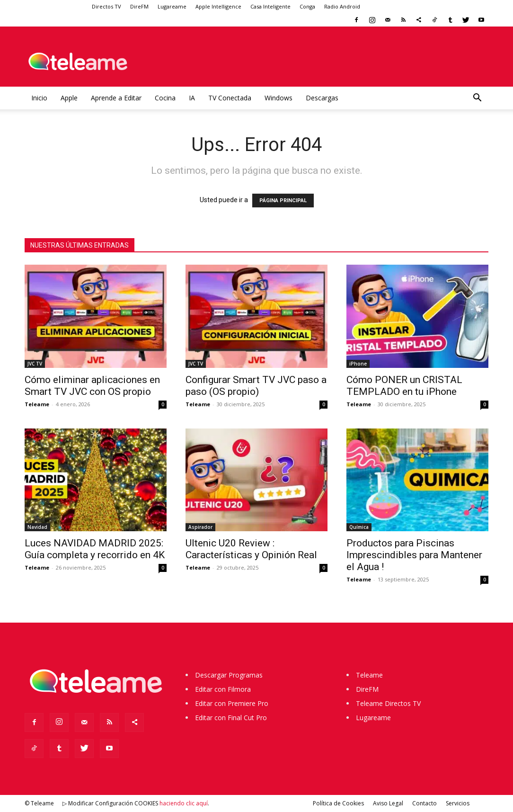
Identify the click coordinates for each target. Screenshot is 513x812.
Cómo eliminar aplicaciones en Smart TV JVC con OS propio (92, 386)
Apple (69, 98)
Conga (307, 6)
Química (359, 527)
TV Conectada (230, 98)
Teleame (37, 404)
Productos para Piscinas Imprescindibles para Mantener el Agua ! (414, 555)
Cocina (165, 98)
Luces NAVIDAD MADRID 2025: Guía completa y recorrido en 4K (95, 549)
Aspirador (200, 527)
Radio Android (342, 6)
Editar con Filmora (223, 689)
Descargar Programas (229, 675)
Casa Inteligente (270, 6)
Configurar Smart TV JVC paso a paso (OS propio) (256, 386)
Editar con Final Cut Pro (231, 718)
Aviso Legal (388, 803)
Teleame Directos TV (388, 703)
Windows (279, 98)
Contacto (425, 803)
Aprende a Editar (116, 98)
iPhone (358, 364)
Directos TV (106, 6)
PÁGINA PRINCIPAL (283, 201)
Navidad (37, 527)
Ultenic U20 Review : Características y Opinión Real (251, 549)
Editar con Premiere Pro (232, 703)
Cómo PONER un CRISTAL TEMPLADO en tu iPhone (404, 386)
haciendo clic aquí (184, 803)
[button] (477, 99)
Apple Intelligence (218, 6)
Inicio (39, 98)
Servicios (458, 803)
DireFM (139, 6)
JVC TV (35, 364)
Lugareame (172, 6)
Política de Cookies (338, 803)
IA (192, 98)
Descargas (322, 98)
